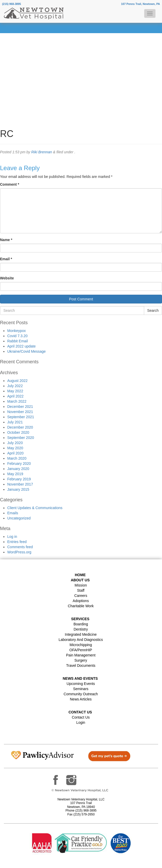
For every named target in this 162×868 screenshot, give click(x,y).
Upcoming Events (81, 684)
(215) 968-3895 (12, 4)
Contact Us (81, 717)
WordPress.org (19, 552)
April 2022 (15, 396)
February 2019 (19, 479)
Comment (10, 184)
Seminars (81, 689)
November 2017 (20, 484)
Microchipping (81, 645)
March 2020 (17, 458)
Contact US (80, 712)
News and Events (80, 678)
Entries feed (17, 542)
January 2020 (18, 469)
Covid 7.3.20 (17, 336)
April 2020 (15, 453)
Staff (81, 590)
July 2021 (15, 422)
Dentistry (81, 629)
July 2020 (15, 443)
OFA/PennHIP (81, 650)
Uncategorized (19, 518)
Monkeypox (17, 331)
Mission (81, 585)
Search (153, 310)
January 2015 (18, 489)
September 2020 (21, 438)
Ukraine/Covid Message (27, 351)
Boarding (81, 624)
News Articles (81, 699)
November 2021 (20, 412)
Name (6, 240)
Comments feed (20, 547)
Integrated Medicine (81, 634)
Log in (12, 537)
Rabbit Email (17, 341)
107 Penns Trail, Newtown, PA (141, 4)
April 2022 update (21, 346)
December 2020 (20, 427)
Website (7, 278)
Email (6, 259)
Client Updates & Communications (35, 508)
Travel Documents (81, 666)
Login (81, 722)
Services (80, 619)
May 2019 (15, 474)
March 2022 (17, 401)
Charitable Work (81, 606)
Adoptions (81, 601)
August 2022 (17, 381)
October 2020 (18, 432)
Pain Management (81, 655)
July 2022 (15, 386)
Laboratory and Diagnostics (81, 640)
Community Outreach (81, 694)
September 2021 (21, 417)
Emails (13, 513)
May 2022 (15, 391)
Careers (81, 596)
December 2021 (20, 407)
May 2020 (15, 448)
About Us (80, 580)
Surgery (81, 660)
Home (80, 575)
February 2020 (19, 464)
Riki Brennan (42, 152)
